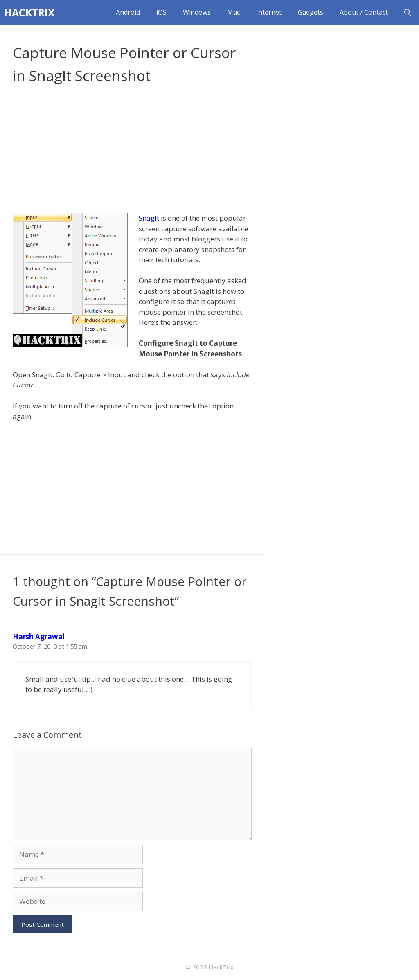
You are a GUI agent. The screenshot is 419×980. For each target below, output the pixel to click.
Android (128, 12)
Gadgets (311, 12)
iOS (161, 12)
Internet (269, 12)
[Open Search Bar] (408, 12)
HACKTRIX (29, 12)
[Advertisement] (132, 149)
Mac (233, 12)
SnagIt (149, 218)
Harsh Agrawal (39, 636)
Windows (197, 12)
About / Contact (364, 12)
